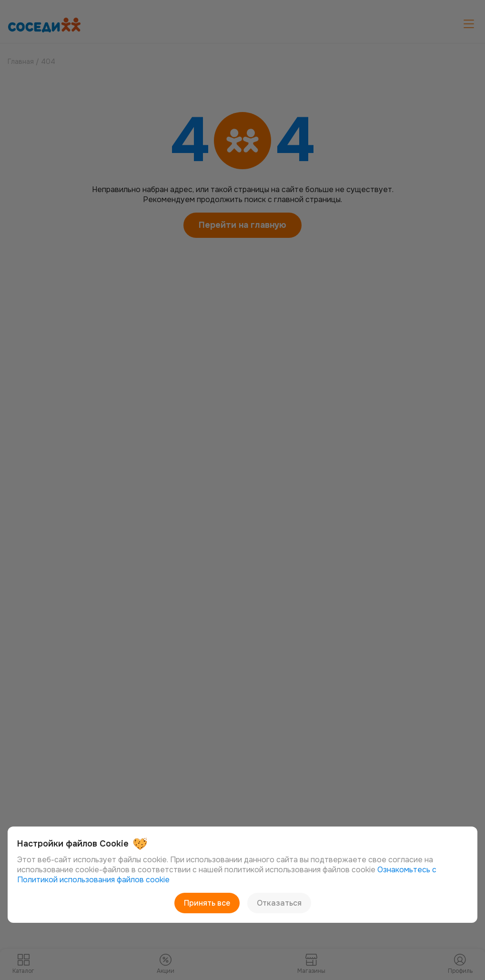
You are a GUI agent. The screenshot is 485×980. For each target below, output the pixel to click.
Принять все (207, 903)
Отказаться (279, 903)
